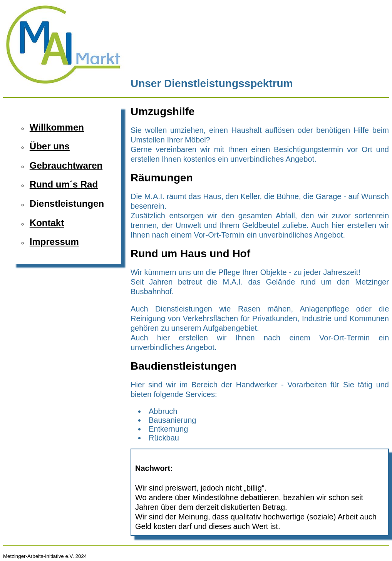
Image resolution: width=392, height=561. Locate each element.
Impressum (54, 242)
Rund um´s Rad (64, 184)
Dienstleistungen (67, 203)
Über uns (50, 146)
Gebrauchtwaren (66, 165)
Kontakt (47, 223)
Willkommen (57, 127)
